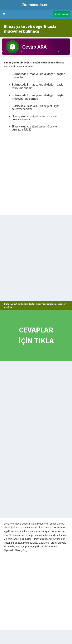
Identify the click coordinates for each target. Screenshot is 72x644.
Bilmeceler (61, 14)
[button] (4, 14)
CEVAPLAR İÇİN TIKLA (36, 335)
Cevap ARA (34, 47)
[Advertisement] (36, 174)
